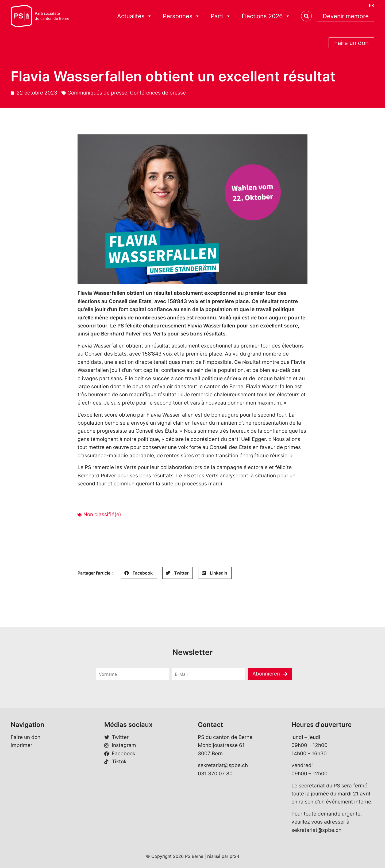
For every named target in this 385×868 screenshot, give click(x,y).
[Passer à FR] (371, 5)
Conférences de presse (158, 93)
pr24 (234, 856)
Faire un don (351, 43)
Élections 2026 (266, 16)
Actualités (135, 16)
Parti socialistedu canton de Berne (52, 16)
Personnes (181, 16)
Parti (221, 16)
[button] (139, 573)
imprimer (22, 745)
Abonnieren (266, 674)
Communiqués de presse (97, 93)
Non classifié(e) (102, 514)
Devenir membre (346, 16)
